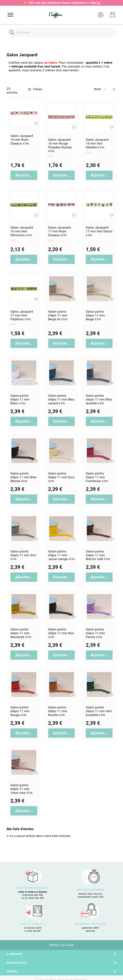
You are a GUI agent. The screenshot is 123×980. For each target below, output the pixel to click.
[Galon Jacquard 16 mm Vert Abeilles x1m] (99, 117)
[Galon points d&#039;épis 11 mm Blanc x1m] (24, 373)
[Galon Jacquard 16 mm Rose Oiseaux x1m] (24, 113)
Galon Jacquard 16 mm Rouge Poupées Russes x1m (60, 145)
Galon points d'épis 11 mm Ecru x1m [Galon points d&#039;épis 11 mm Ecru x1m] (61, 477)
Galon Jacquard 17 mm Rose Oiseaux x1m (60, 231)
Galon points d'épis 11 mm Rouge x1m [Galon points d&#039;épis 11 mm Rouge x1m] (20, 711)
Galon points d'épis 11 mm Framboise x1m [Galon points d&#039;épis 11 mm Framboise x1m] (97, 477)
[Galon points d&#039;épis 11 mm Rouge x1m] (24, 685)
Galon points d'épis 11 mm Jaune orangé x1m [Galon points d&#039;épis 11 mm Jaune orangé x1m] (61, 555)
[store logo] (55, 15)
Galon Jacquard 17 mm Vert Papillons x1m (22, 315)
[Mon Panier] (113, 15)
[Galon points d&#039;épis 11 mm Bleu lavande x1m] (99, 373)
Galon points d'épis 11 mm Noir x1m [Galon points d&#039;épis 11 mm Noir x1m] (61, 633)
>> (93, 3)
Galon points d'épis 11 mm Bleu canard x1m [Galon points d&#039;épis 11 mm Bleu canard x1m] (61, 399)
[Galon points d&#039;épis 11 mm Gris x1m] (24, 529)
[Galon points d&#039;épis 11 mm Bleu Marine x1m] (24, 451)
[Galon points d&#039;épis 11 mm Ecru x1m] (62, 451)
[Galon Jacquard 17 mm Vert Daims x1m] (99, 205)
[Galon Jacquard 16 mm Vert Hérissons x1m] (24, 205)
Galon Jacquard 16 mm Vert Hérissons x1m (22, 231)
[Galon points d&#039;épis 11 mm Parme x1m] (99, 607)
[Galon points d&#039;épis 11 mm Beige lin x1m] (62, 289)
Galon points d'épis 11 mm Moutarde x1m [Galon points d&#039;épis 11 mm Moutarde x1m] (21, 633)
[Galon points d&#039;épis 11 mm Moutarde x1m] (24, 607)
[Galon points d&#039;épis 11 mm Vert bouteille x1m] (99, 685)
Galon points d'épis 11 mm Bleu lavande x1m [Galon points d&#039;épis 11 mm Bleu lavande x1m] (99, 399)
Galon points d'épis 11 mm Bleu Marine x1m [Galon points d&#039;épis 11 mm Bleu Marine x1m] (24, 477)
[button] (101, 15)
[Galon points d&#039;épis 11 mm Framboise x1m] (99, 451)
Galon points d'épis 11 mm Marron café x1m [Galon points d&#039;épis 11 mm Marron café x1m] (98, 555)
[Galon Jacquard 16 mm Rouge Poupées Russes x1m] (62, 117)
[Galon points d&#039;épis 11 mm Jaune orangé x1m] (62, 529)
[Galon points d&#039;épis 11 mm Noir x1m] (62, 607)
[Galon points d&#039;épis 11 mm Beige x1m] (99, 289)
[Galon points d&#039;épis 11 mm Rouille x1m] (62, 685)
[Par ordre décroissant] (114, 89)
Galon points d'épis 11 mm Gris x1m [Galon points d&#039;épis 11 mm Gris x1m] (23, 555)
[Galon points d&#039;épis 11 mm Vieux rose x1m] (24, 763)
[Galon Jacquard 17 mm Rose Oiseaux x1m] (62, 205)
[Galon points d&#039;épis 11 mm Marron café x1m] (99, 529)
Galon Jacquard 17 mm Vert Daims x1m (99, 231)
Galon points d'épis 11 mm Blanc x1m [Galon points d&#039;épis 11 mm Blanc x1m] (20, 399)
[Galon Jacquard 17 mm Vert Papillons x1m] (24, 289)
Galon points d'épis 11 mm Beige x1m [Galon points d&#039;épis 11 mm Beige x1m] (95, 315)
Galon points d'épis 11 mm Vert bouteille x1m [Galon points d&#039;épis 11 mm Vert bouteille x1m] (99, 711)
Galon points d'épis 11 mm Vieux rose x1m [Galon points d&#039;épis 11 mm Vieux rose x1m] (21, 789)
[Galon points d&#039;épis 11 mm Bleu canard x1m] (62, 373)
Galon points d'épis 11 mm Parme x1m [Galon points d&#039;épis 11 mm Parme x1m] (95, 633)
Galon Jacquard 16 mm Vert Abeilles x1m (97, 143)
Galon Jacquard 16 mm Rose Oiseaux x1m (22, 140)
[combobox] (61, 33)
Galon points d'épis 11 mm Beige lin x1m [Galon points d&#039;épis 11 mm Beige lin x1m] (58, 315)
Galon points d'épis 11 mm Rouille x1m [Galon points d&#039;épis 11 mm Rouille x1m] (58, 711)
